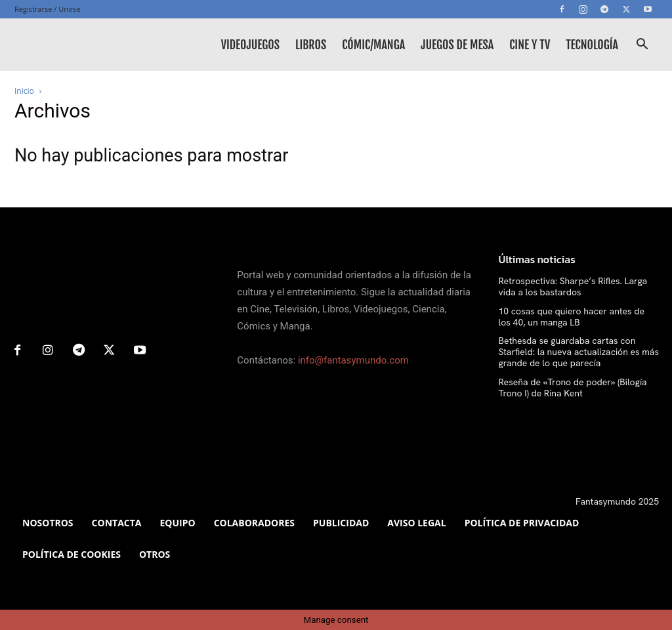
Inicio (24, 91)
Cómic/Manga (373, 45)
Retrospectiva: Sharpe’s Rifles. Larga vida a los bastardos (573, 286)
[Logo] (73, 45)
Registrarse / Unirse (48, 9)
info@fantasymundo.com (353, 360)
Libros (311, 45)
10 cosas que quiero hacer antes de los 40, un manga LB (572, 317)
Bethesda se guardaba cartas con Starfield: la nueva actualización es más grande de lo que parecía (579, 352)
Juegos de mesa (457, 45)
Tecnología (592, 45)
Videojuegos (250, 45)
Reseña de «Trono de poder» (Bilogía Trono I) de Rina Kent (573, 388)
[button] (642, 46)
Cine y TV (530, 45)
